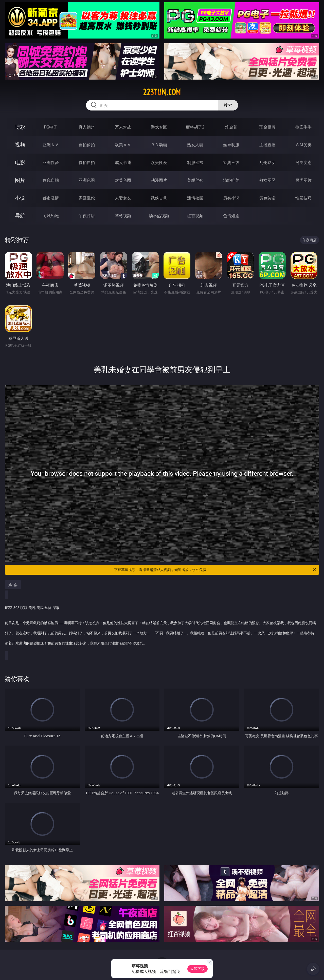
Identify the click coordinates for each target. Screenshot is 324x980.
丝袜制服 (231, 145)
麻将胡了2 (195, 127)
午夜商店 (87, 216)
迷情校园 (195, 198)
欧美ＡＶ (123, 145)
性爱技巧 (303, 198)
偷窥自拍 (51, 180)
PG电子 (51, 127)
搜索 (228, 105)
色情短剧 (231, 216)
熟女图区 (267, 180)
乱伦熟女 (267, 162)
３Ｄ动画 (159, 145)
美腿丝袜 (195, 180)
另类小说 (231, 198)
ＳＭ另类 (303, 145)
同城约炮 (51, 216)
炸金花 (231, 127)
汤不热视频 (159, 216)
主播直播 (267, 145)
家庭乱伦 (87, 198)
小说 (20, 198)
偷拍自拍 (87, 162)
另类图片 (303, 180)
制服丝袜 (195, 162)
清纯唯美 (231, 180)
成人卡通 (123, 162)
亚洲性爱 (51, 162)
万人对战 (123, 127)
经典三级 (231, 162)
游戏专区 (159, 127)
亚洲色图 (87, 180)
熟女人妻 (195, 145)
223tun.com (162, 92)
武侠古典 (159, 198)
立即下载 (197, 969)
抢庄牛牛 (303, 127)
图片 (20, 180)
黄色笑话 (267, 198)
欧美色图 (123, 180)
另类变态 (303, 162)
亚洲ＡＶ (51, 145)
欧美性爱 (159, 162)
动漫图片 (159, 180)
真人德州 (87, 127)
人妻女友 (123, 198)
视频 (20, 145)
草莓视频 (123, 216)
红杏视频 (195, 216)
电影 (20, 162)
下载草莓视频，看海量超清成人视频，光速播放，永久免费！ (215, 570)
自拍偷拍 (87, 145)
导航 (20, 216)
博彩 (20, 127)
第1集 (13, 585)
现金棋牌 (267, 127)
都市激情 (51, 198)
